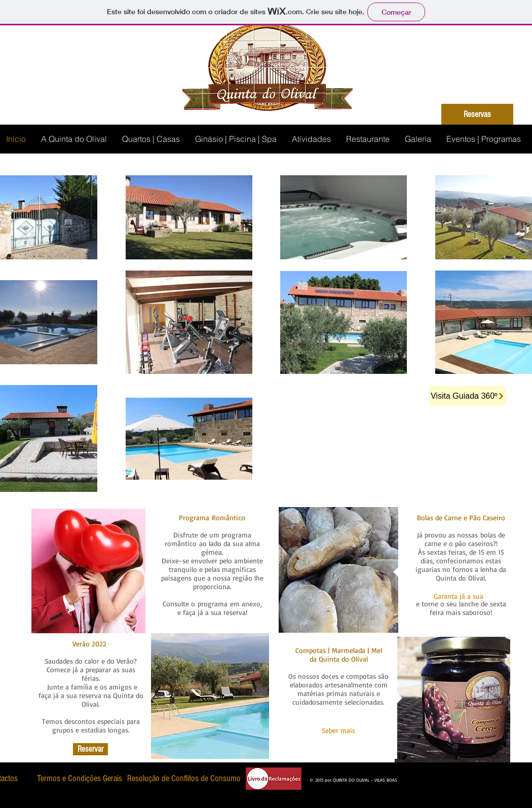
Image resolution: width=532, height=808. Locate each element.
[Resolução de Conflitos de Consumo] (184, 778)
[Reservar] (90, 749)
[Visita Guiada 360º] (468, 396)
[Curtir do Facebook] (422, 777)
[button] (458, 596)
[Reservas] (477, 114)
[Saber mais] (338, 730)
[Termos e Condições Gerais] (79, 778)
